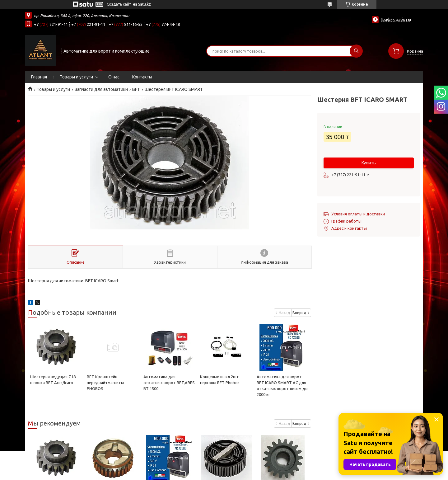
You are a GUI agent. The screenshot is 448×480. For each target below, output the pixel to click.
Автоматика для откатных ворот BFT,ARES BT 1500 (169, 383)
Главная (39, 77)
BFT (136, 89)
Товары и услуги (76, 77)
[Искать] (356, 51)
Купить (369, 163)
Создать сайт (119, 4)
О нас (114, 77)
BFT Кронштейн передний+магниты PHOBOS (105, 383)
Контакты (142, 77)
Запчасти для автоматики (101, 89)
